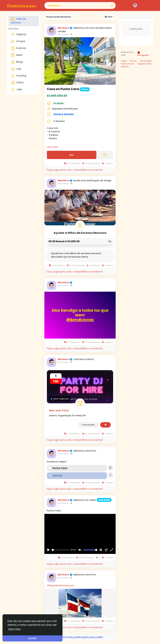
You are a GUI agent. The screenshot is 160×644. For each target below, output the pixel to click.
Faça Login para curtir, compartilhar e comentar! (75, 170)
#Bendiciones (80, 320)
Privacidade (146, 61)
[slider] (61, 550)
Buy (72, 155)
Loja (16, 69)
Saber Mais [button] (14, 629)
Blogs (17, 62)
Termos (133, 61)
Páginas (19, 35)
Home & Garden (64, 114)
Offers (17, 83)
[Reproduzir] (48, 550)
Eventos (18, 48)
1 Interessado (88, 425)
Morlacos (64, 28)
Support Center (144, 64)
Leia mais (52, 147)
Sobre (124, 61)
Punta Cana (60, 468)
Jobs (17, 90)
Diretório (125, 67)
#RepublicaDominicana (60, 585)
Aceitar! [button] (32, 638)
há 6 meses (63, 34)
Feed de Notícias (18, 21)
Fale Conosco (128, 64)
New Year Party (59, 410)
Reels (17, 55)
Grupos (18, 41)
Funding (19, 76)
